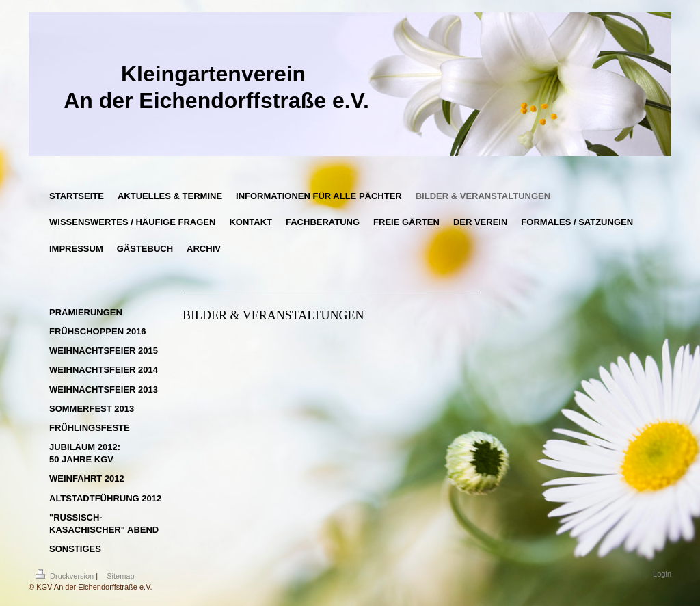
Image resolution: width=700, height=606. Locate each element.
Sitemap (120, 576)
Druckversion (66, 576)
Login (662, 574)
